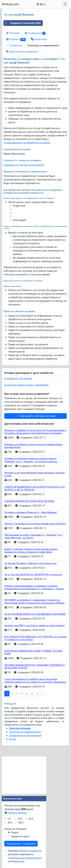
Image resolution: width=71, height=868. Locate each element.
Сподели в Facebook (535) (22, 23)
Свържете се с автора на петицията (24, 165)
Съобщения (35, 33)
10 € (20, 819)
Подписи (16, 39)
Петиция (13, 33)
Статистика (14, 45)
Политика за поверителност (43, 45)
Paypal (15, 832)
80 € (21, 823)
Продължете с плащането (21, 844)
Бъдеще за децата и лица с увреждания (26, 385)
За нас (13, 739)
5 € (9, 819)
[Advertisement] (24, 775)
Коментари (39, 39)
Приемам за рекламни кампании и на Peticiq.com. (25, 856)
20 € (31, 819)
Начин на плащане (15, 829)
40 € (10, 823)
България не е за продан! (18, 378)
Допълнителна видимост (22, 52)
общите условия (29, 851)
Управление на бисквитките (25, 735)
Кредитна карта (20, 836)
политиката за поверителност (25, 858)
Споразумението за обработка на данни (27, 143)
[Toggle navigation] (65, 4)
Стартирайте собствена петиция (35, 416)
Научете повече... (16, 813)
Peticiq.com (10, 4)
